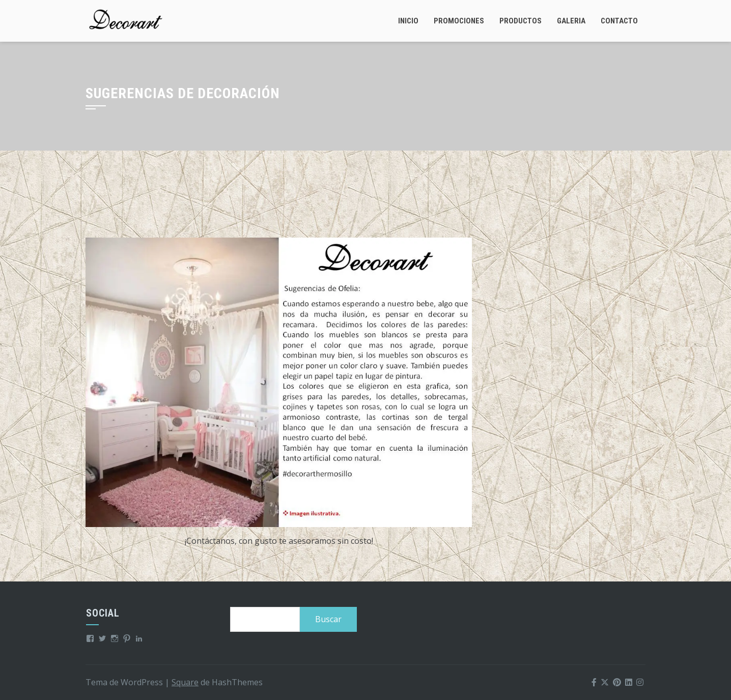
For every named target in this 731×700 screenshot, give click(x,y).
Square (185, 682)
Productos (521, 21)
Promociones (459, 21)
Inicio (408, 21)
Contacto (619, 21)
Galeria (571, 21)
